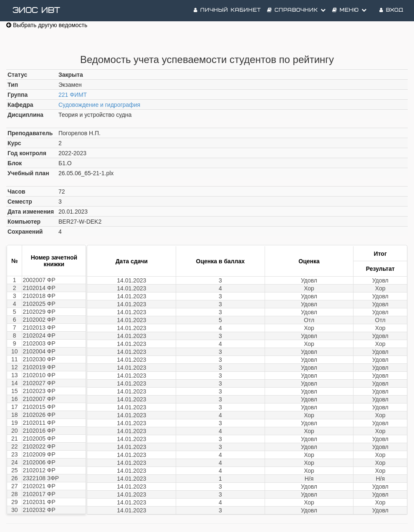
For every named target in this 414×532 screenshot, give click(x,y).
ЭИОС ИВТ (36, 10)
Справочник (297, 10)
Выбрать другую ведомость (47, 25)
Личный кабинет (227, 10)
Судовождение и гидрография (99, 105)
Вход (391, 10)
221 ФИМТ (73, 95)
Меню (350, 10)
